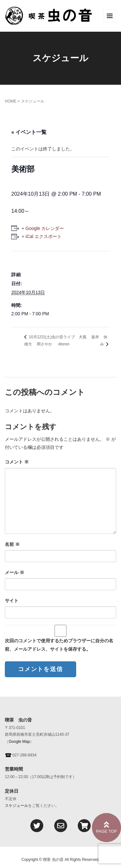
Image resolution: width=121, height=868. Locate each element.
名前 (12, 544)
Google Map (19, 742)
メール (15, 572)
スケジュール (16, 806)
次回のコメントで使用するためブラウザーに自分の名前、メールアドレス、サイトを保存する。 (59, 645)
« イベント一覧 (29, 132)
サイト (12, 601)
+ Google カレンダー (43, 228)
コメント (17, 462)
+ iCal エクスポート (42, 236)
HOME (11, 101)
